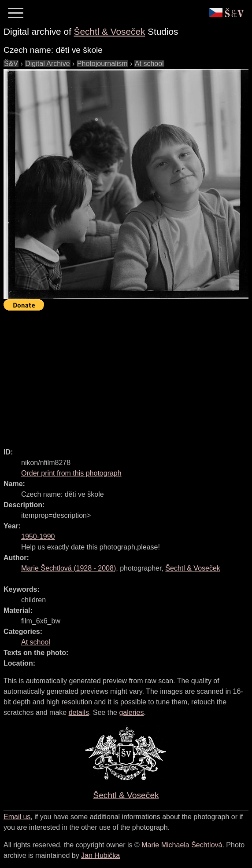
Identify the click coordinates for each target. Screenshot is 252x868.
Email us (17, 817)
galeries (131, 712)
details (79, 712)
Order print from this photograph (71, 473)
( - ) (69, 568)
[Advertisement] (128, 375)
